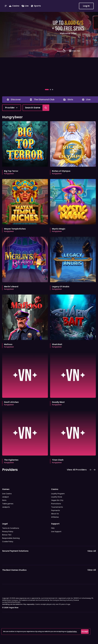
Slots (4, 500)
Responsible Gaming (11, 538)
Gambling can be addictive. (18, 604)
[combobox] (12, 108)
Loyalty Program (58, 494)
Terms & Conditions (11, 528)
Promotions (56, 504)
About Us (55, 514)
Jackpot (6, 497)
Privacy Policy (8, 532)
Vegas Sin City (57, 500)
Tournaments (57, 507)
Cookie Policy (8, 542)
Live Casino (7, 494)
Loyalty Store (57, 497)
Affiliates (55, 517)
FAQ (53, 528)
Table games (8, 504)
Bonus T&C (7, 535)
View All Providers (77, 470)
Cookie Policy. (72, 631)
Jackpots (6, 507)
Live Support (56, 532)
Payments (56, 510)
